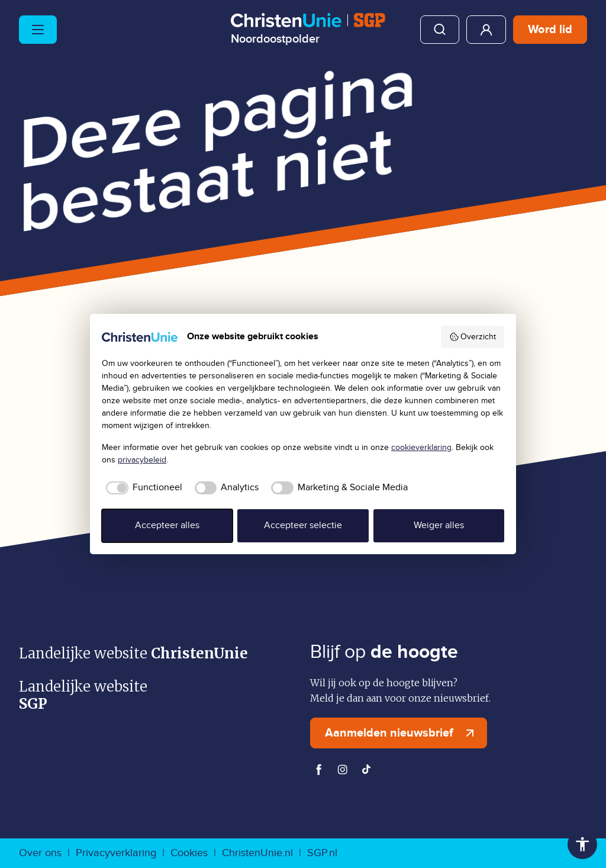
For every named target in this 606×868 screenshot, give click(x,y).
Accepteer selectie (303, 525)
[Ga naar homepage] (308, 29)
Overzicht (473, 337)
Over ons (40, 853)
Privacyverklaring (116, 853)
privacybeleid (142, 460)
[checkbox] (142, 488)
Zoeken (440, 30)
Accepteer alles (167, 525)
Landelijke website (133, 653)
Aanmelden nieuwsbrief (402, 733)
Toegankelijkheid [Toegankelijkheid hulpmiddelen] (582, 844)
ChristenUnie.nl (257, 853)
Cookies (189, 853)
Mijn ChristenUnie (486, 30)
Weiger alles (439, 525)
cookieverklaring (421, 448)
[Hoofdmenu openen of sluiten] (38, 30)
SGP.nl (322, 853)
